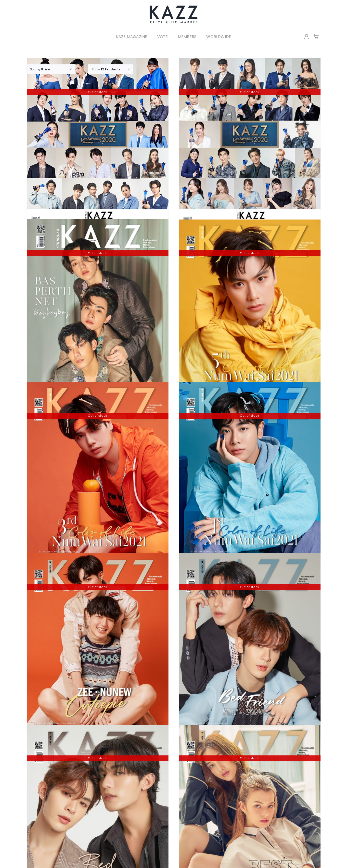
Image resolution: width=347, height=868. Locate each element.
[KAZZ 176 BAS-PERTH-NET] (98, 306)
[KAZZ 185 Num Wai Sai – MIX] (250, 470)
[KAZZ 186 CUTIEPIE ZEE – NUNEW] (98, 641)
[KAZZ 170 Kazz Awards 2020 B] (250, 146)
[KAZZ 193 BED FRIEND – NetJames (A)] (250, 641)
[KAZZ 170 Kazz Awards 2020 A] (98, 146)
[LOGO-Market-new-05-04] (174, 7)
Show (106, 69)
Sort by (40, 69)
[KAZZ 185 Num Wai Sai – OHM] (250, 307)
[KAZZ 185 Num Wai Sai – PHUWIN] (98, 470)
